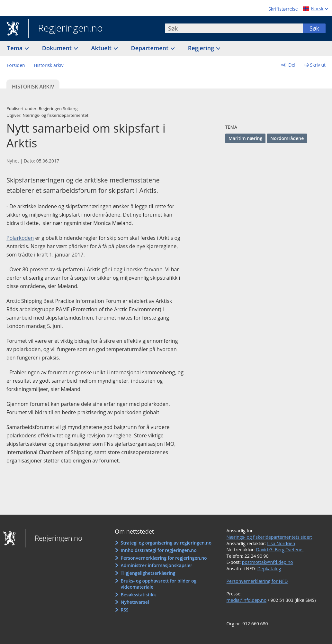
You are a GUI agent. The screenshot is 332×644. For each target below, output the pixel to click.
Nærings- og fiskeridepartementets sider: (269, 537)
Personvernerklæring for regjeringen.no (164, 558)
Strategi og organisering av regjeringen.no (166, 543)
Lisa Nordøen (281, 543)
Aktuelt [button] (102, 48)
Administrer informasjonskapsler (156, 565)
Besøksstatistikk (138, 595)
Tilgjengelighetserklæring (148, 573)
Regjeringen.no (66, 29)
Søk (314, 28)
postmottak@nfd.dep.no (268, 562)
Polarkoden (20, 238)
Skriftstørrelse (283, 9)
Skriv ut (318, 65)
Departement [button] (151, 48)
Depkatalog (269, 569)
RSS (124, 610)
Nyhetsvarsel (135, 602)
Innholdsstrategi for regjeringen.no (158, 550)
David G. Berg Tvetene (280, 550)
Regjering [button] (202, 48)
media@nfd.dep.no (247, 600)
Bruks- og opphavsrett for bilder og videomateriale (158, 584)
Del (291, 65)
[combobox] (234, 28)
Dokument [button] (58, 48)
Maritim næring (245, 138)
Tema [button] (16, 48)
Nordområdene (287, 138)
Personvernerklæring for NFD (257, 581)
